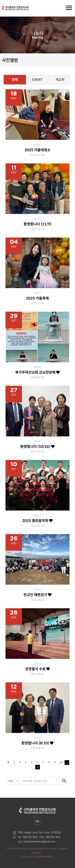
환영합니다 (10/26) (37, 447)
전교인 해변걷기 (37, 595)
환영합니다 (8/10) (37, 743)
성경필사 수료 (37, 669)
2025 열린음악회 (37, 521)
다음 (67, 762)
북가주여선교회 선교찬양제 (37, 372)
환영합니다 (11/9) (37, 224)
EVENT (37, 80)
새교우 (60, 80)
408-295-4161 (30, 837)
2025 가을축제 (37, 298)
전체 (15, 80)
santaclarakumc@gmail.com (39, 841)
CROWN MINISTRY (43, 857)
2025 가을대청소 (37, 150)
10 (61, 762)
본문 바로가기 (0, 0)
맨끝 (38, 767)
